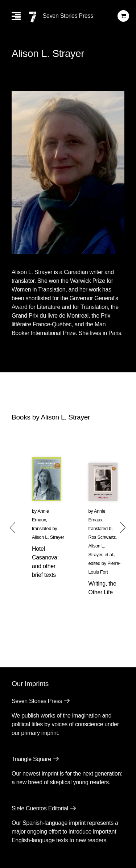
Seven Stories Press (68, 16)
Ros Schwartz (102, 537)
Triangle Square (31, 759)
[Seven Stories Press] (33, 17)
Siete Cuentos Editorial (40, 808)
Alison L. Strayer (48, 537)
